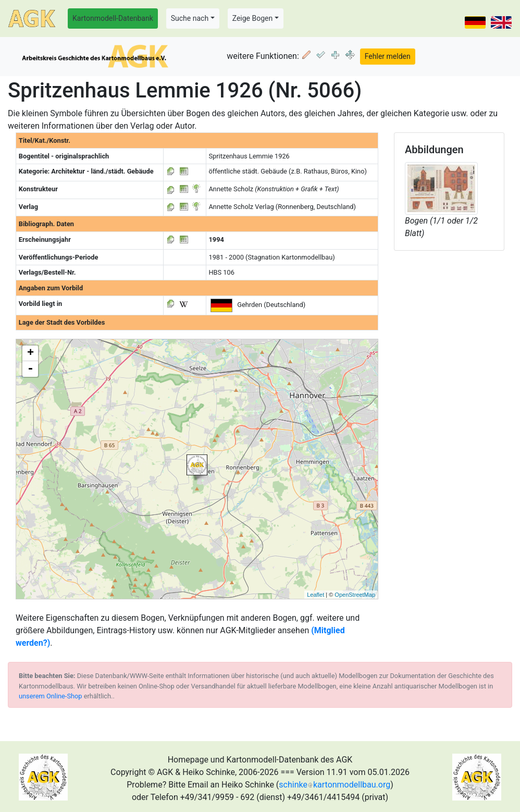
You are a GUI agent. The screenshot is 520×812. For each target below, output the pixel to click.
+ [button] (30, 353)
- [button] (30, 369)
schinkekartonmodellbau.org (335, 785)
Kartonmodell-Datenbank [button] (113, 18)
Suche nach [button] (190, 18)
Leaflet (315, 595)
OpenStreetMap (355, 595)
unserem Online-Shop (51, 696)
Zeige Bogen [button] (253, 18)
